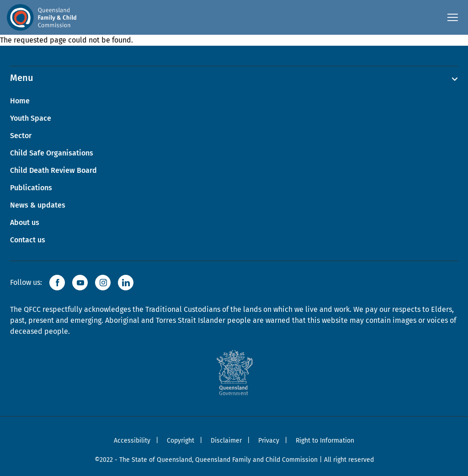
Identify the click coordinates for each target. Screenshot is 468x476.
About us (25, 222)
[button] (57, 283)
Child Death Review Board (53, 170)
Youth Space (31, 118)
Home (20, 101)
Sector (21, 136)
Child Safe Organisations (52, 153)
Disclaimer (226, 441)
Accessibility (132, 441)
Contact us (28, 240)
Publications (31, 188)
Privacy (269, 441)
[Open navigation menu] (452, 17)
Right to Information (325, 441)
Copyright (181, 441)
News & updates (38, 205)
